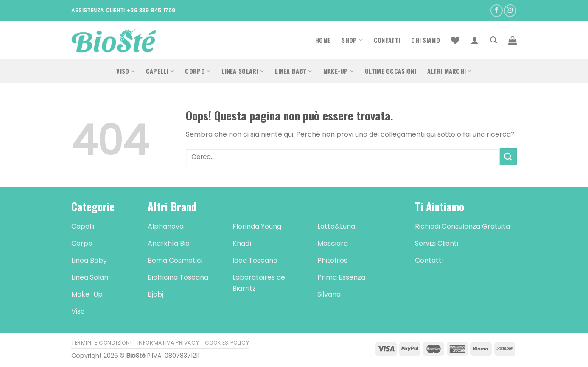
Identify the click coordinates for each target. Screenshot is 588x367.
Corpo (198, 71)
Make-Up (339, 71)
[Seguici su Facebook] (497, 10)
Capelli (160, 71)
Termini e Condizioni (101, 343)
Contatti (387, 40)
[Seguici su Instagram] (510, 10)
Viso (126, 71)
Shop (352, 40)
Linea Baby (293, 71)
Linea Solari (243, 71)
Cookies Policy (227, 343)
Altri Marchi (449, 71)
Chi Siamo (426, 40)
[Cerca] (493, 40)
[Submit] (508, 157)
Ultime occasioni (391, 71)
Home (323, 40)
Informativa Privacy (168, 343)
